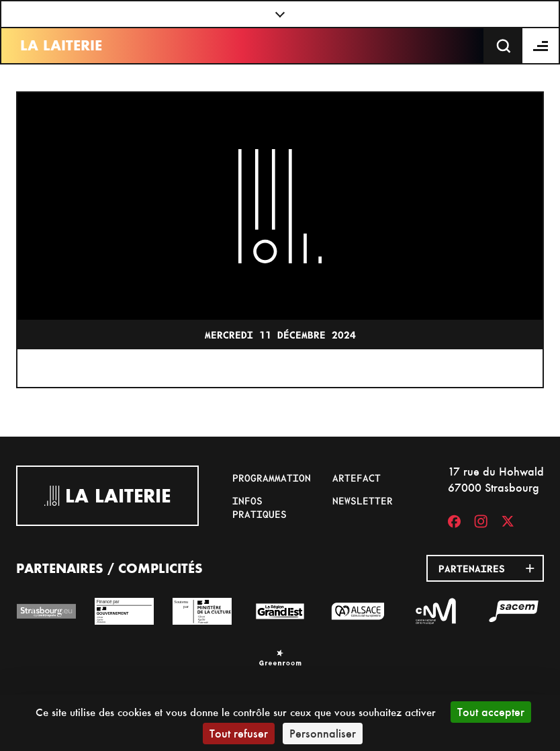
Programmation (272, 478)
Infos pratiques (260, 507)
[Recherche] (504, 46)
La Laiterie (61, 45)
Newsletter (363, 500)
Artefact (357, 478)
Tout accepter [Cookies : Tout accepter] (491, 712)
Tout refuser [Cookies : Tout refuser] (239, 733)
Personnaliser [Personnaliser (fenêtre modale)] (323, 733)
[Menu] (541, 46)
